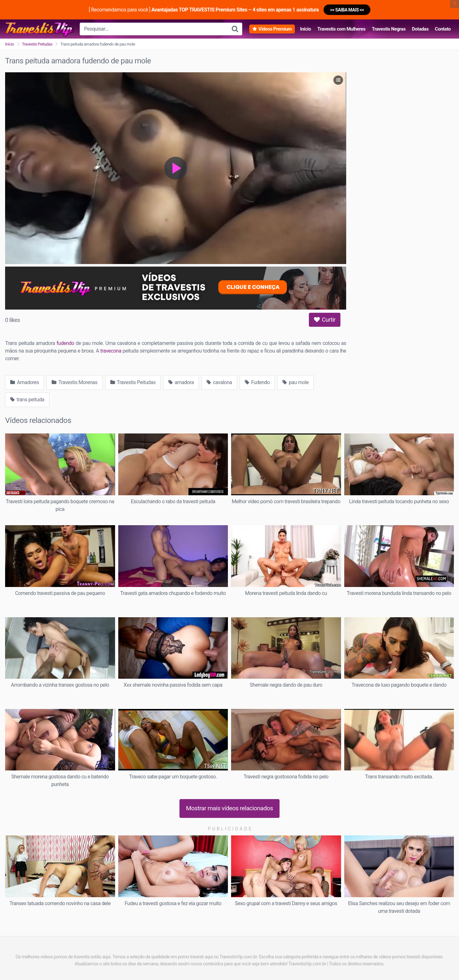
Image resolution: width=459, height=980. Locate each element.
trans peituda (27, 400)
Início (305, 29)
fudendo (65, 343)
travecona (111, 351)
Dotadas (420, 29)
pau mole (295, 382)
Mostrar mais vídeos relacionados (230, 808)
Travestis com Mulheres (341, 29)
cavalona (219, 382)
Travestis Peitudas (37, 44)
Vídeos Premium (275, 29)
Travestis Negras (389, 29)
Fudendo (257, 382)
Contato (443, 29)
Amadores (25, 382)
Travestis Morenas (74, 382)
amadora (181, 382)
